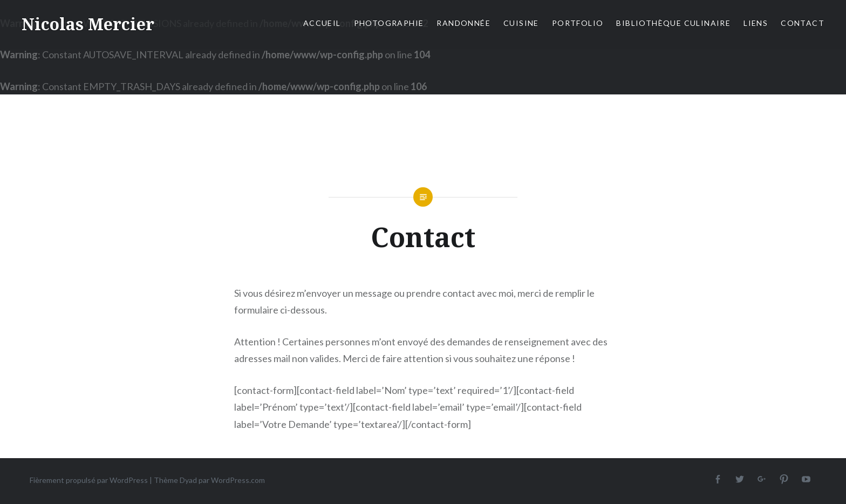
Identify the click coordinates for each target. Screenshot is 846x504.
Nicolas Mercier (88, 24)
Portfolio (578, 23)
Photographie (389, 23)
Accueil (322, 23)
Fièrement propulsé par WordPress (89, 480)
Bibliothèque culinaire (673, 23)
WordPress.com (238, 480)
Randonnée (463, 23)
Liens (756, 23)
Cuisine (521, 23)
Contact (803, 23)
